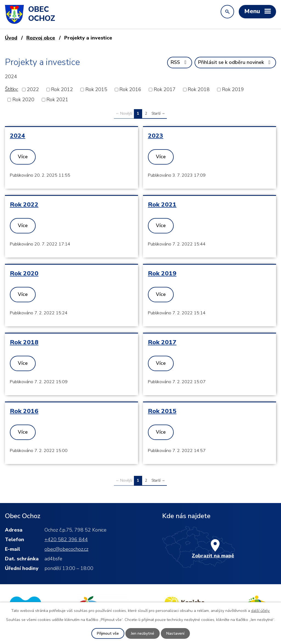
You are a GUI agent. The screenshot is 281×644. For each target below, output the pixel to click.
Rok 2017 (165, 89)
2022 (33, 89)
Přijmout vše (108, 633)
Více (23, 157)
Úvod (11, 38)
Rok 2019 (233, 89)
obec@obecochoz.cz (66, 549)
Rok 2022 (24, 204)
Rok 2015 (96, 89)
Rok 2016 (130, 89)
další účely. (261, 611)
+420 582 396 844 (66, 540)
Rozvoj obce (41, 38)
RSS (180, 62)
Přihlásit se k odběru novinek (235, 62)
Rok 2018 (199, 89)
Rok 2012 (62, 89)
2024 (18, 136)
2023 (156, 136)
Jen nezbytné (143, 633)
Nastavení (175, 633)
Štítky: (12, 89)
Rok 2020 (23, 100)
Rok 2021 (57, 100)
